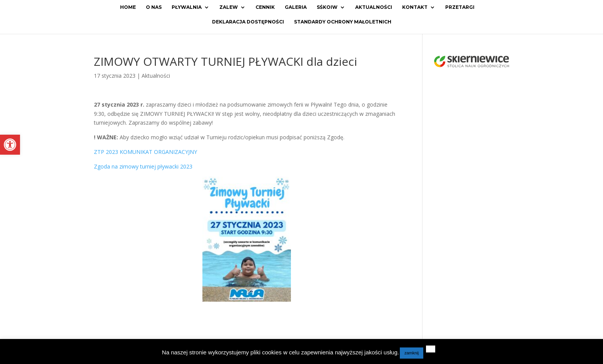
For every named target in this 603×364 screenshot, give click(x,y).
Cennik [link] (265, 7)
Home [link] (128, 7)
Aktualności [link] (374, 7)
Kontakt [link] (415, 7)
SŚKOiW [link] (327, 7)
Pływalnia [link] (187, 7)
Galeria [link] (296, 7)
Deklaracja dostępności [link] (248, 22)
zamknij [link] (412, 353)
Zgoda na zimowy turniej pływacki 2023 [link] (143, 166)
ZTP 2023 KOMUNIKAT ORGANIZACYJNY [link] (145, 152)
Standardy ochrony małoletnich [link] (343, 22)
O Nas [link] (154, 7)
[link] (10, 145)
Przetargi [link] (460, 7)
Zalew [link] (229, 7)
